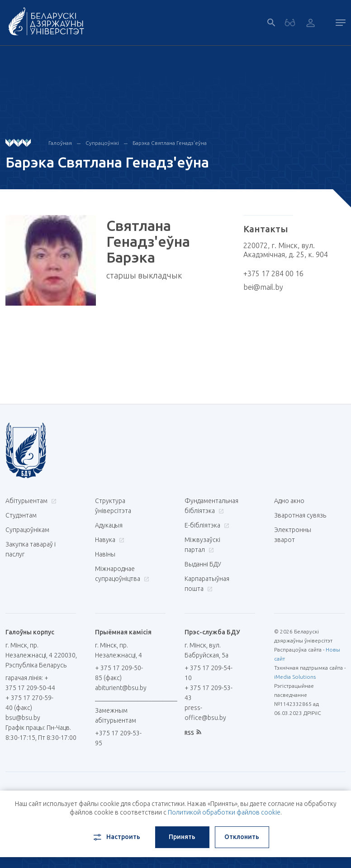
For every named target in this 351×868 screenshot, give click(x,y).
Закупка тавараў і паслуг (31, 549)
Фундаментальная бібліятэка (211, 506)
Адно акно (289, 501)
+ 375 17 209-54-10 (209, 673)
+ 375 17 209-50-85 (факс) (119, 673)
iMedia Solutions (295, 677)
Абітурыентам (30, 501)
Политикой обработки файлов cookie (224, 812)
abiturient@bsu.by (121, 688)
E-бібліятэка (206, 525)
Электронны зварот (293, 535)
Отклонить (242, 837)
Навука (109, 540)
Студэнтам (21, 515)
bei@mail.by (263, 287)
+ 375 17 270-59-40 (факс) (29, 703)
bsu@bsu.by (23, 718)
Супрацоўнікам (27, 530)
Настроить (116, 837)
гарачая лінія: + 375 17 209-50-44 (30, 683)
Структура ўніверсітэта (113, 506)
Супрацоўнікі (102, 143)
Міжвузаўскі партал (202, 545)
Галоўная (60, 143)
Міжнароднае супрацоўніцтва (122, 574)
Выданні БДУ (203, 564)
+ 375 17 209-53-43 (209, 693)
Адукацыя (109, 525)
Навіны (105, 554)
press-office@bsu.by (205, 713)
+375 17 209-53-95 (118, 738)
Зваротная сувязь (300, 515)
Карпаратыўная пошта (207, 584)
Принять (182, 837)
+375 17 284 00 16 (273, 273)
